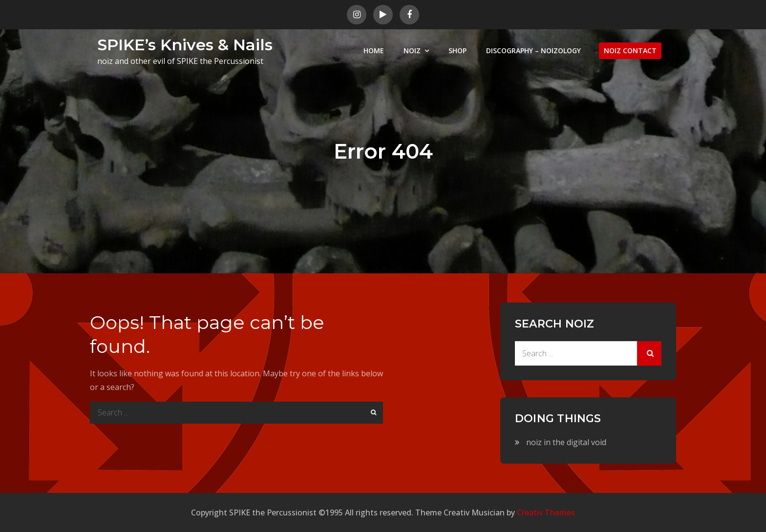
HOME (374, 51)
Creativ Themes (546, 512)
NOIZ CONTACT (630, 51)
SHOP (457, 51)
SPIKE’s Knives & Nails (185, 45)
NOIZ (412, 51)
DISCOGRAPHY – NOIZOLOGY (533, 51)
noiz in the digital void (566, 442)
